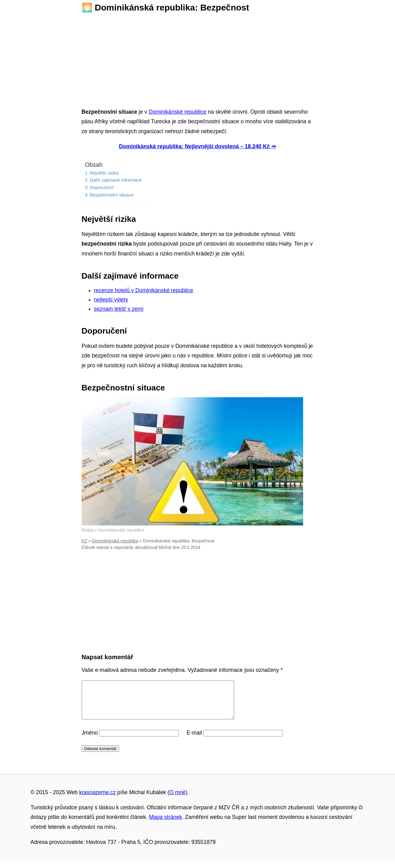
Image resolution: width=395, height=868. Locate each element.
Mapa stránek (166, 824)
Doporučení (102, 187)
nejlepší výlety (111, 300)
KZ (84, 541)
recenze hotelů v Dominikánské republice (144, 290)
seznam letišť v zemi (119, 309)
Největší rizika (104, 173)
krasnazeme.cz (97, 800)
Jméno (90, 740)
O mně (177, 800)
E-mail (194, 740)
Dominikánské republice (178, 112)
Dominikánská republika (115, 541)
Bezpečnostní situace (112, 195)
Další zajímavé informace (116, 180)
